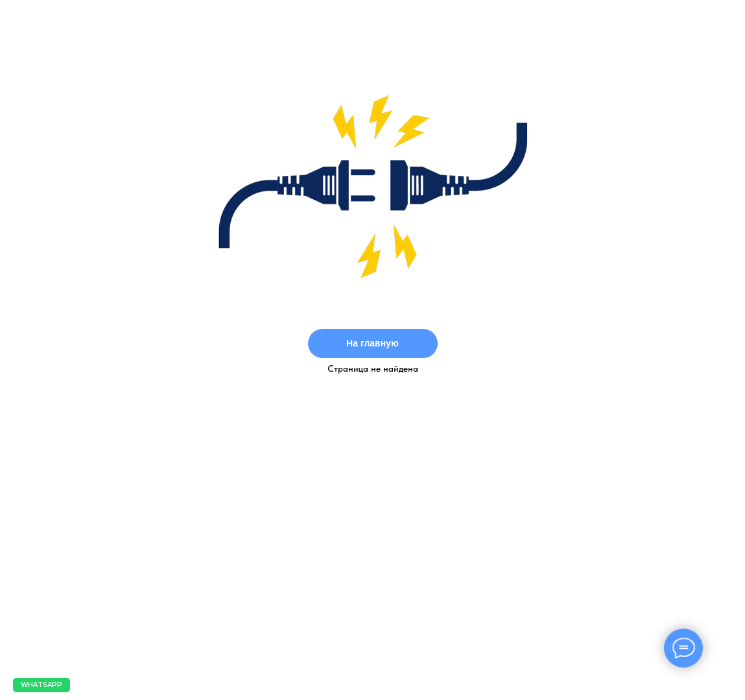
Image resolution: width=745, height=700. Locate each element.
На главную (372, 343)
